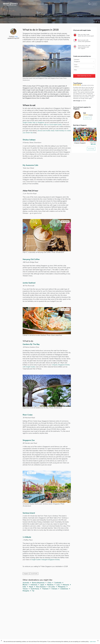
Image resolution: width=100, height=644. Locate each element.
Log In (94, 4)
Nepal (31, 587)
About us (52, 4)
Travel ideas (32, 4)
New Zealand (41, 587)
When (75, 70)
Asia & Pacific (34, 574)
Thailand (45, 589)
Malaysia (66, 585)
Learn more (93, 642)
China (49, 583)
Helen (16, 37)
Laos (58, 585)
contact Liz (87, 118)
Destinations (23, 4)
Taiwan (25, 589)
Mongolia (26, 591)
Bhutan (25, 585)
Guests (76, 65)
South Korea (35, 589)
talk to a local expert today (53, 125)
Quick (14, 22)
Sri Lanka (52, 587)
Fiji (33, 591)
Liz (85, 113)
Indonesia (34, 585)
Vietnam (54, 589)
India (24, 587)
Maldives (50, 585)
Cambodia (58, 583)
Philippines (62, 587)
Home (5, 22)
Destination (77, 60)
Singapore (26, 574)
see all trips (91, 149)
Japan (42, 585)
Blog (46, 4)
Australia (26, 583)
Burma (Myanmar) (38, 583)
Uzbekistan (64, 589)
